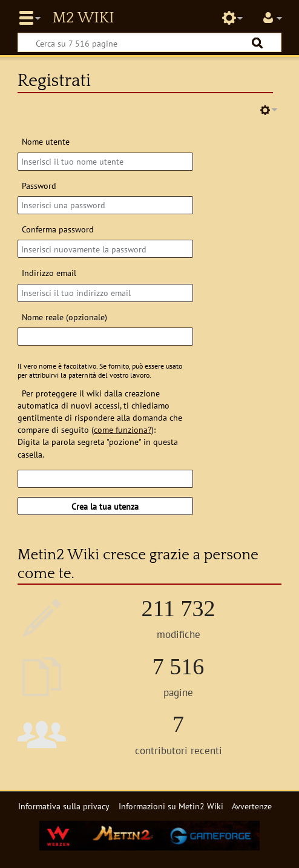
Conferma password (58, 229)
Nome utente (46, 141)
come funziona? (123, 429)
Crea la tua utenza (105, 506)
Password (39, 186)
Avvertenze (252, 806)
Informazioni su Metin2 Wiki (171, 806)
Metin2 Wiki (83, 18)
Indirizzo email (49, 273)
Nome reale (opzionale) (64, 317)
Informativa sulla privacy (64, 806)
